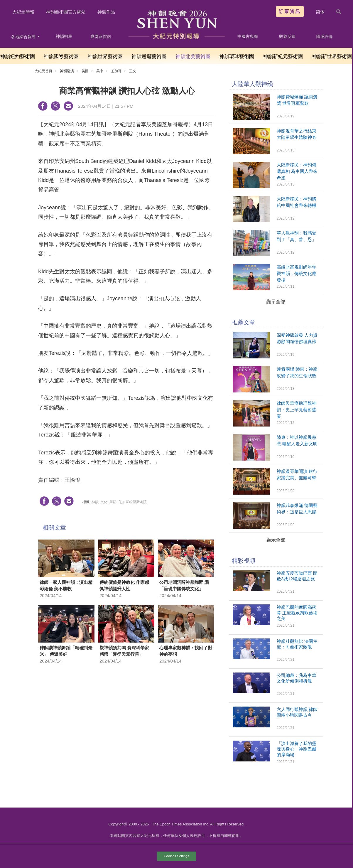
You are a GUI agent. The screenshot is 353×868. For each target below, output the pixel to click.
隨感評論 (325, 36)
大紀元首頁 (43, 71)
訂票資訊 (290, 11)
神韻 (95, 502)
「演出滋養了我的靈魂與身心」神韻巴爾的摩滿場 (297, 749)
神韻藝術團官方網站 (66, 12)
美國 (85, 71)
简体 (320, 12)
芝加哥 (116, 71)
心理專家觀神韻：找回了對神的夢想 (186, 651)
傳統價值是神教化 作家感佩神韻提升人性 (124, 586)
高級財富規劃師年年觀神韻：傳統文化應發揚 (297, 273)
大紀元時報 (23, 12)
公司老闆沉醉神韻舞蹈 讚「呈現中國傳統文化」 (184, 586)
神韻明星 (64, 36)
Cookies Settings (177, 856)
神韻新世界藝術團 (332, 57)
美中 (100, 71)
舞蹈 (113, 502)
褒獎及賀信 (101, 36)
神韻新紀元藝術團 (283, 57)
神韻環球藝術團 (237, 57)
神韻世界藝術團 (105, 57)
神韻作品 (106, 12)
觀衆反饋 (287, 36)
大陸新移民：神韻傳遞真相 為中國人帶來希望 (297, 171)
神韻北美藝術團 (193, 57)
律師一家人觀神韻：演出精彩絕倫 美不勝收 (66, 586)
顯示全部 (276, 302)
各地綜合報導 (26, 37)
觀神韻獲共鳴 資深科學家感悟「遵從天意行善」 (124, 651)
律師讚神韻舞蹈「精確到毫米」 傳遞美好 (66, 651)
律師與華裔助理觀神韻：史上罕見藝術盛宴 (297, 410)
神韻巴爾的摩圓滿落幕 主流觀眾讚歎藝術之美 (297, 613)
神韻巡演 (67, 71)
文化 (104, 502)
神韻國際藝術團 (61, 57)
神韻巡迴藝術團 (149, 57)
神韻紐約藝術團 (17, 57)
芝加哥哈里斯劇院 (133, 502)
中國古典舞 (248, 36)
